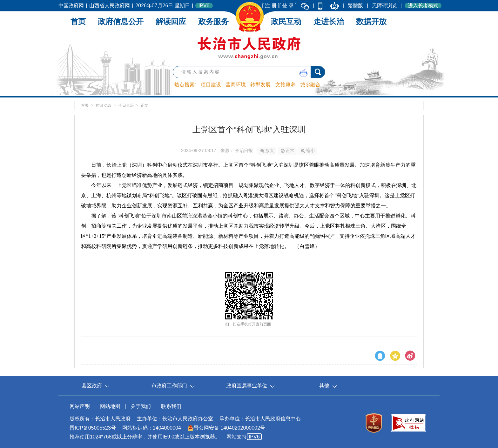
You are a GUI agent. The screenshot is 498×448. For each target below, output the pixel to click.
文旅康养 (286, 85)
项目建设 (211, 85)
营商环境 (236, 85)
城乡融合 (310, 85)
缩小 (308, 150)
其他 (324, 386)
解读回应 (171, 21)
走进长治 (329, 21)
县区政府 (92, 386)
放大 (267, 150)
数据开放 (371, 21)
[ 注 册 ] (271, 6)
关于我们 (141, 406)
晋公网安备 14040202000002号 (226, 428)
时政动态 (104, 105)
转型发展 (260, 85)
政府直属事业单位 (247, 386)
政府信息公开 (121, 21)
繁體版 (355, 6)
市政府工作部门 (169, 386)
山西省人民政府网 (110, 6)
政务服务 (213, 21)
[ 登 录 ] (288, 6)
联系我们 (171, 406)
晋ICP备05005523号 (93, 428)
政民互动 (286, 21)
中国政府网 (71, 6)
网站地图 (110, 406)
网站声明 (80, 406)
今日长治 (126, 105)
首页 (78, 21)
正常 (288, 150)
